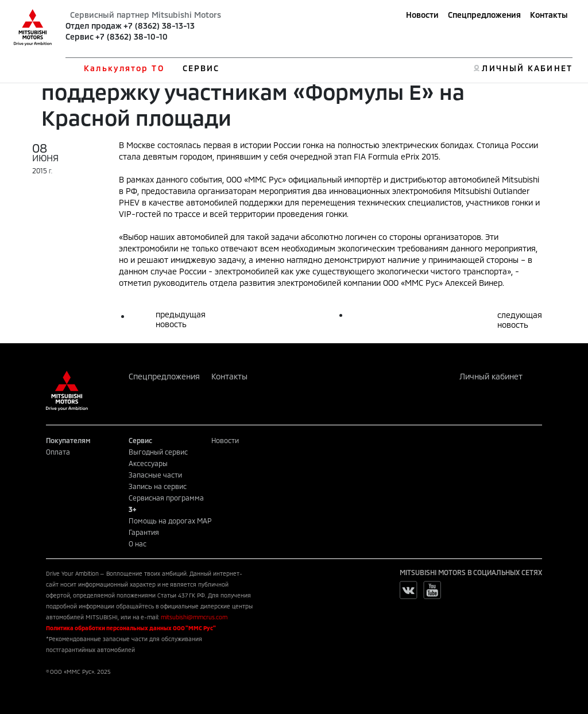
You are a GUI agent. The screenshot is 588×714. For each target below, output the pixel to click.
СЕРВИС (201, 68)
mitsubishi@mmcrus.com (194, 617)
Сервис (80, 36)
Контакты (549, 15)
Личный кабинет (491, 376)
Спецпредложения (484, 15)
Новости (422, 15)
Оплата (58, 452)
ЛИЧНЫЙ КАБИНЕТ (527, 68)
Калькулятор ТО (124, 68)
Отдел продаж (94, 26)
